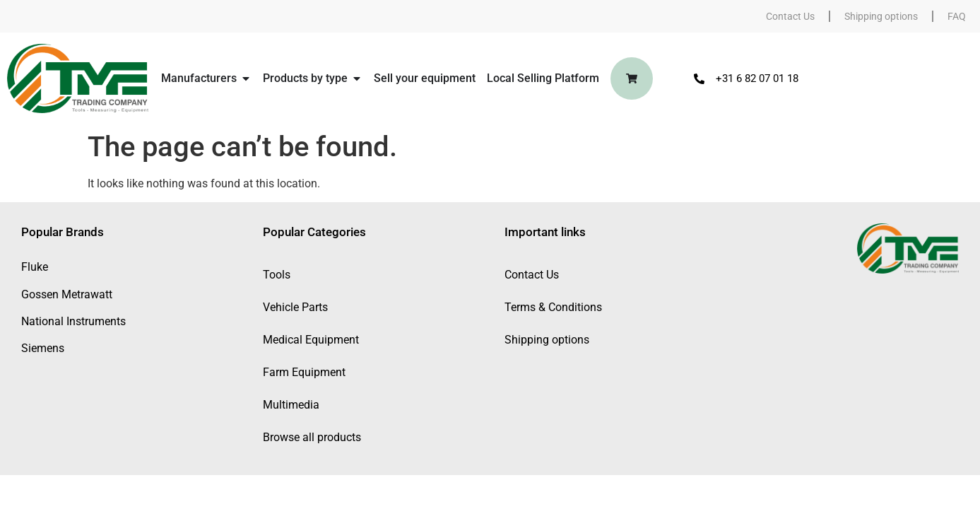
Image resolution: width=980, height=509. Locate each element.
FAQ (957, 16)
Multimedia (291, 405)
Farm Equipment (304, 372)
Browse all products (312, 437)
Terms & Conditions (553, 307)
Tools (277, 275)
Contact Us (790, 16)
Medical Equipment (311, 340)
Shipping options (881, 16)
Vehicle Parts (295, 307)
